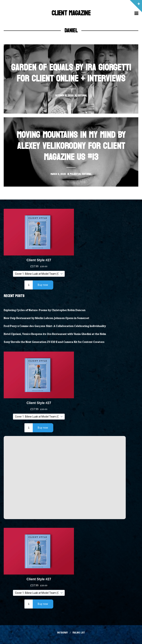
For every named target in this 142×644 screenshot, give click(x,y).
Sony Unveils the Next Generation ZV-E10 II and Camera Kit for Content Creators (54, 342)
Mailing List (79, 633)
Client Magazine (71, 13)
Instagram (62, 633)
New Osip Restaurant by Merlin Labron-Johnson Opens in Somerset (47, 318)
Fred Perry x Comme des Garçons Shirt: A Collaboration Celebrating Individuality (55, 326)
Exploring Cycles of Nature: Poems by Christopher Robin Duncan (45, 310)
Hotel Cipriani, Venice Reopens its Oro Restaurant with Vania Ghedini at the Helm (55, 334)
